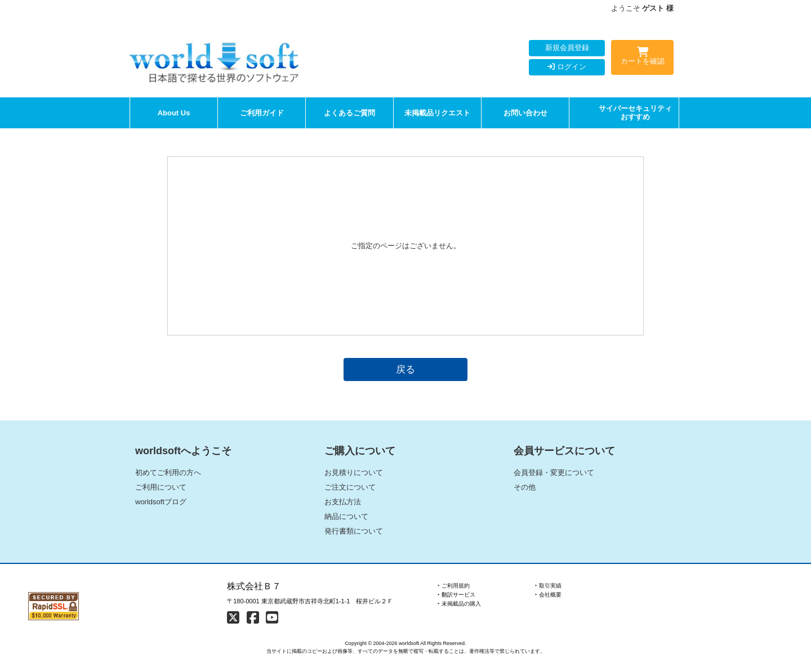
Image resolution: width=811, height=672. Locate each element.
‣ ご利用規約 (454, 586)
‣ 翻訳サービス (456, 595)
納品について (346, 516)
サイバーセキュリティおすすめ (635, 113)
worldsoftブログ (161, 502)
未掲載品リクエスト (437, 113)
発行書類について (354, 531)
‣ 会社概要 (548, 595)
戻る (405, 369)
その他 (525, 487)
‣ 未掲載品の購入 (459, 604)
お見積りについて (354, 472)
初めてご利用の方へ (168, 472)
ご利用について (161, 487)
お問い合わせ (525, 113)
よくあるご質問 (349, 113)
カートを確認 (642, 58)
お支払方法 (343, 502)
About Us (174, 113)
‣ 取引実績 (548, 586)
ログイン (567, 67)
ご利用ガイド (262, 113)
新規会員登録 (567, 48)
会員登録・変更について (554, 472)
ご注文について (350, 487)
